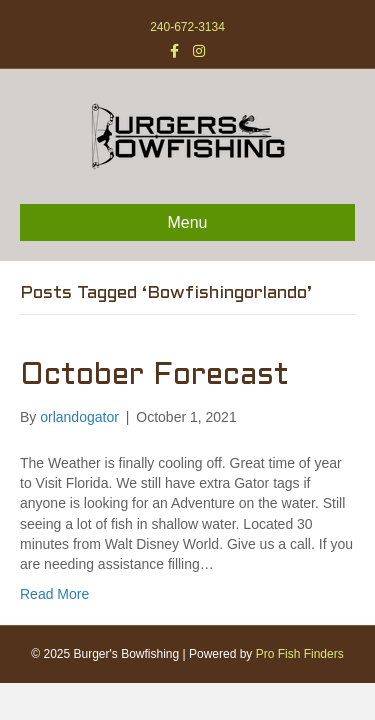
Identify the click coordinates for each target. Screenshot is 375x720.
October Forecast (154, 376)
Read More (54, 594)
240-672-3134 (187, 27)
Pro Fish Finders (300, 654)
